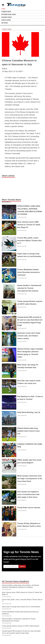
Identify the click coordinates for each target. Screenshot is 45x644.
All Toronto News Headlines (15, 581)
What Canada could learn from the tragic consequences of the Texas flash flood (30, 479)
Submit (22, 566)
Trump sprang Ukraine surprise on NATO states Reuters (21, 626)
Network (5, 23)
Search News (6, 20)
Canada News (6, 12)
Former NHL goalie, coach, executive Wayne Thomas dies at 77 (29, 241)
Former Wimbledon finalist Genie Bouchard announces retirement (28, 272)
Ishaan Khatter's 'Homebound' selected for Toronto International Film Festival (29, 288)
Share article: (8, 176)
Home (3, 9)
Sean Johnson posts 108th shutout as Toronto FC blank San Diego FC (29, 225)
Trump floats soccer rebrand (29, 508)
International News (9, 14)
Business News (7, 17)
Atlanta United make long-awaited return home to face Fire (28, 431)
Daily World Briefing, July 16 (29, 412)
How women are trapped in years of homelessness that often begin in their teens (28, 494)
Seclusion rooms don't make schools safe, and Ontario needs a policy (29, 336)
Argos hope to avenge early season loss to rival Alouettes (21, 607)
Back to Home (7, 29)
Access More (6, 202)
